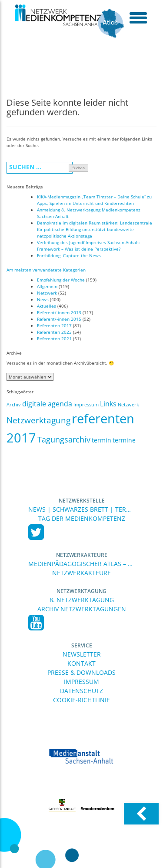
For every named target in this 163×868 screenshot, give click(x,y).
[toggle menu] (138, 17)
